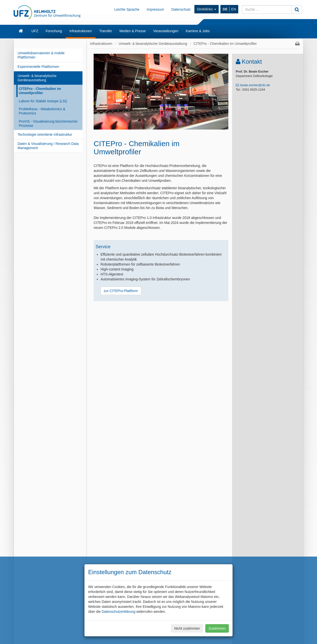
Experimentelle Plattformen (38, 67)
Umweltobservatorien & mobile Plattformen (41, 55)
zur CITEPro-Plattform (121, 291)
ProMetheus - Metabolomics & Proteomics (42, 111)
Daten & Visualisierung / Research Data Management (48, 146)
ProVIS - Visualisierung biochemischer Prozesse (48, 123)
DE (225, 9)
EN (234, 9)
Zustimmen (217, 628)
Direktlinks (207, 9)
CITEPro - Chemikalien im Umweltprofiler (40, 91)
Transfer (106, 31)
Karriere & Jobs (198, 31)
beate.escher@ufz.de (255, 85)
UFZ (35, 31)
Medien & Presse (133, 31)
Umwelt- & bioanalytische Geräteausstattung (37, 78)
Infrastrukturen (80, 31)
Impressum (155, 9)
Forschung (54, 31)
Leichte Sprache (127, 9)
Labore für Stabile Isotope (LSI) (43, 101)
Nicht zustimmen (187, 628)
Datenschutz (181, 9)
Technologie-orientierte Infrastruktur (45, 134)
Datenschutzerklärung (118, 612)
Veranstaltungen (166, 31)
